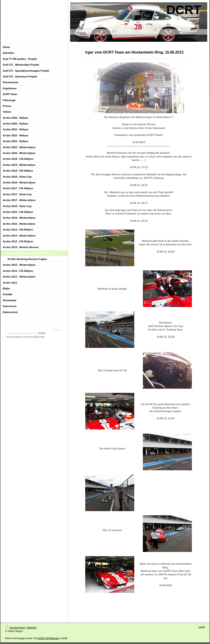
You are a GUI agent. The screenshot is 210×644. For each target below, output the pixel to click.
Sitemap (32, 628)
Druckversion (15, 628)
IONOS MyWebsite (48, 638)
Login (202, 627)
